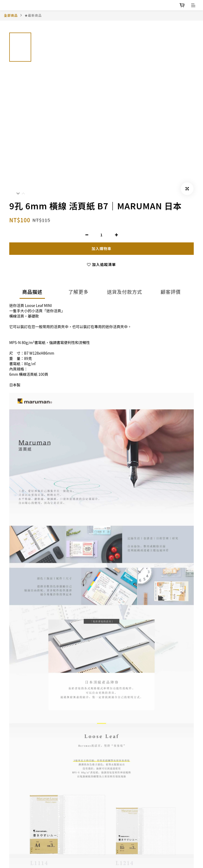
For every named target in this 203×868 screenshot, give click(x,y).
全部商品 (11, 15)
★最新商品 (33, 15)
